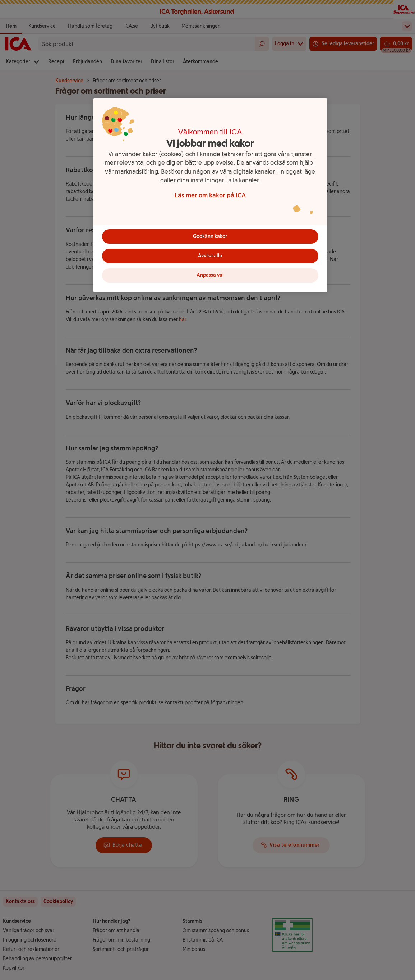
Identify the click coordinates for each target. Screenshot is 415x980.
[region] (210, 195)
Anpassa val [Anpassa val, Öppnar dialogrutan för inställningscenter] (210, 275)
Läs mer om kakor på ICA (210, 195)
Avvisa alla (210, 256)
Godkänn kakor (210, 236)
